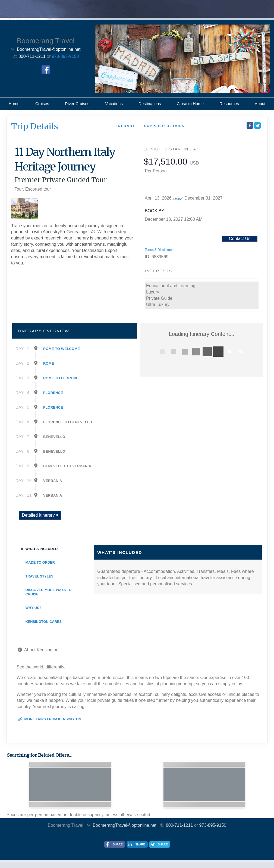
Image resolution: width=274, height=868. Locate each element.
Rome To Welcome (62, 349)
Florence (53, 393)
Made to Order (40, 562)
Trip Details (35, 126)
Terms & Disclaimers (160, 250)
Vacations (114, 104)
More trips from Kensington (50, 719)
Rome (49, 363)
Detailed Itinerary (40, 515)
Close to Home (190, 104)
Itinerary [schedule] (124, 126)
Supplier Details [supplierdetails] (164, 126)
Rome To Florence (62, 378)
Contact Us (240, 239)
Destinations (150, 104)
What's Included (42, 549)
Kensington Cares (44, 622)
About (260, 104)
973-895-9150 (65, 56)
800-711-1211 (179, 825)
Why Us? (34, 608)
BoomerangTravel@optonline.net (124, 825)
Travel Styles (40, 576)
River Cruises (77, 104)
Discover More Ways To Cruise (49, 592)
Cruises (42, 104)
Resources (229, 104)
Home (14, 104)
